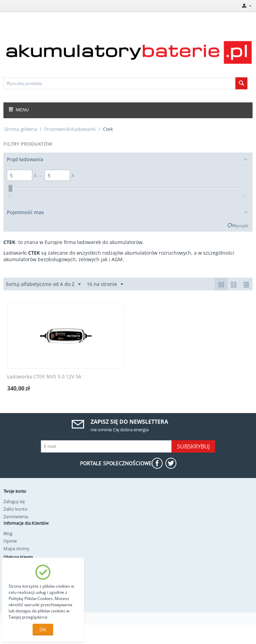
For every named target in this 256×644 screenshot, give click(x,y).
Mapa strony (16, 548)
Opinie (10, 541)
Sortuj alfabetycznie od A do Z (43, 284)
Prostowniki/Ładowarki (70, 129)
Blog (8, 533)
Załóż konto (15, 509)
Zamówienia (16, 517)
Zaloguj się (14, 501)
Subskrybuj (193, 446)
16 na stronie (105, 284)
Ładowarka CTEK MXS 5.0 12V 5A (44, 377)
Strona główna (21, 129)
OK (43, 629)
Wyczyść (240, 225)
